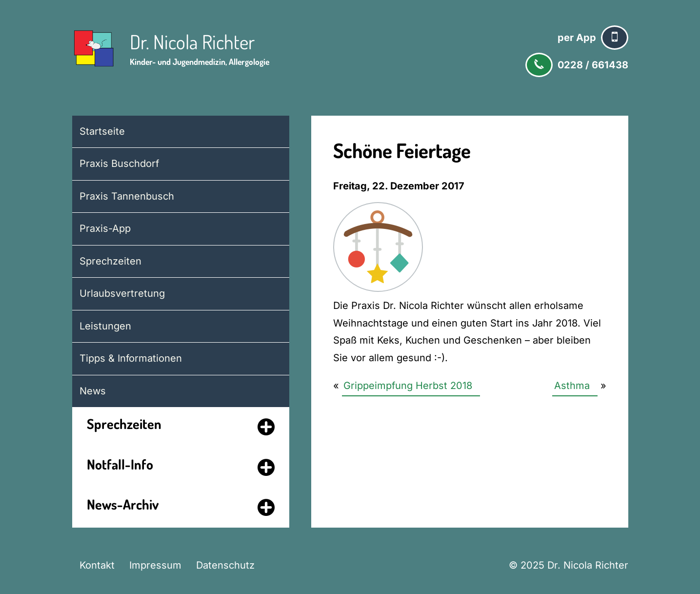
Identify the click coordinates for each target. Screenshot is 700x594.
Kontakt (97, 565)
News (93, 391)
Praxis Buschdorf (119, 164)
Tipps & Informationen (131, 358)
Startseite (102, 131)
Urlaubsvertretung (122, 293)
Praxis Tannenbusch (127, 196)
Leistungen (105, 326)
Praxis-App (105, 228)
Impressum (155, 565)
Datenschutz (225, 565)
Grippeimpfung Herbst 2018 (408, 386)
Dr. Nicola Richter (192, 41)
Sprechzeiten (110, 261)
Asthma (572, 386)
